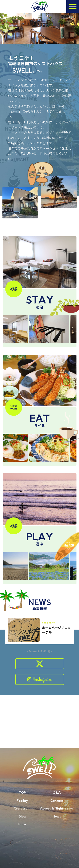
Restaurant (22, 817)
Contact (57, 809)
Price (22, 833)
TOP (22, 801)
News (57, 825)
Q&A (57, 801)
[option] (54, 329)
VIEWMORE (14, 289)
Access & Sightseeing (57, 817)
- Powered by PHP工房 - (40, 651)
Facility (22, 809)
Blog (22, 825)
